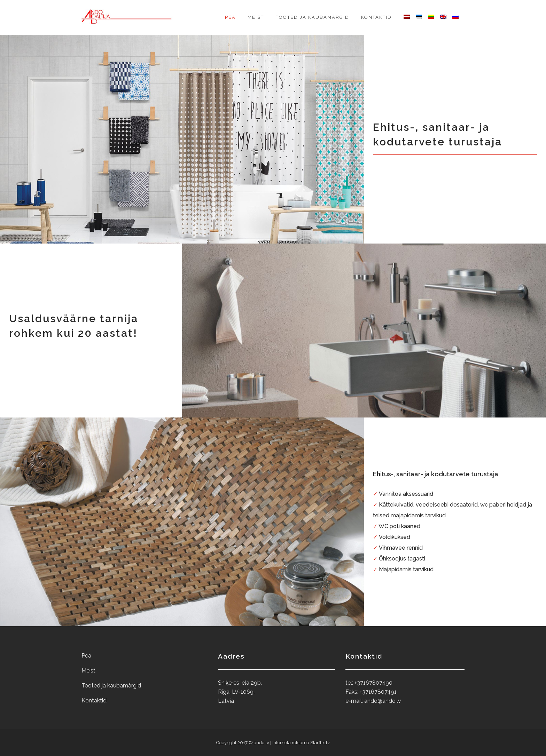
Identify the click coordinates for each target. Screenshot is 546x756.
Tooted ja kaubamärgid (111, 686)
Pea (86, 656)
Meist (88, 671)
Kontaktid (94, 701)
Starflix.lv (320, 743)
